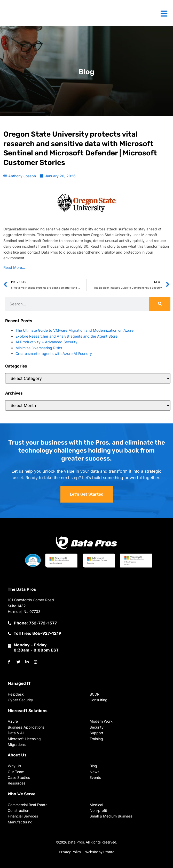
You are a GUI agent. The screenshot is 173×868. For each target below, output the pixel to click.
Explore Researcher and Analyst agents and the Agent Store (66, 336)
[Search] (160, 304)
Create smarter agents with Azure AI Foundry (54, 353)
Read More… (14, 267)
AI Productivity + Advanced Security (46, 342)
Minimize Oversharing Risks (39, 348)
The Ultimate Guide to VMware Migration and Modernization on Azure (74, 330)
